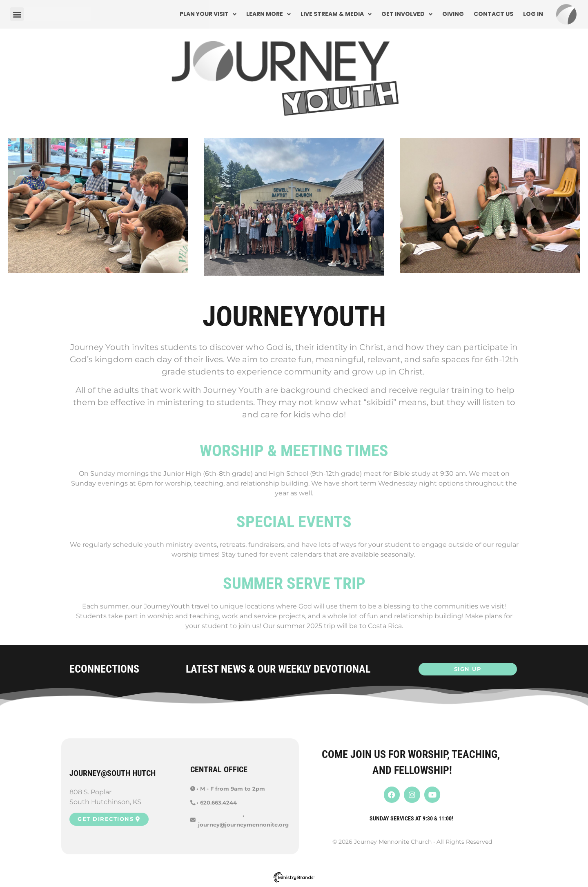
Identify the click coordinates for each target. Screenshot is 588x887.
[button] (17, 14)
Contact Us (493, 14)
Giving (453, 14)
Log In (533, 14)
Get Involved (407, 14)
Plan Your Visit (208, 14)
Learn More (268, 14)
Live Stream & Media (336, 14)
